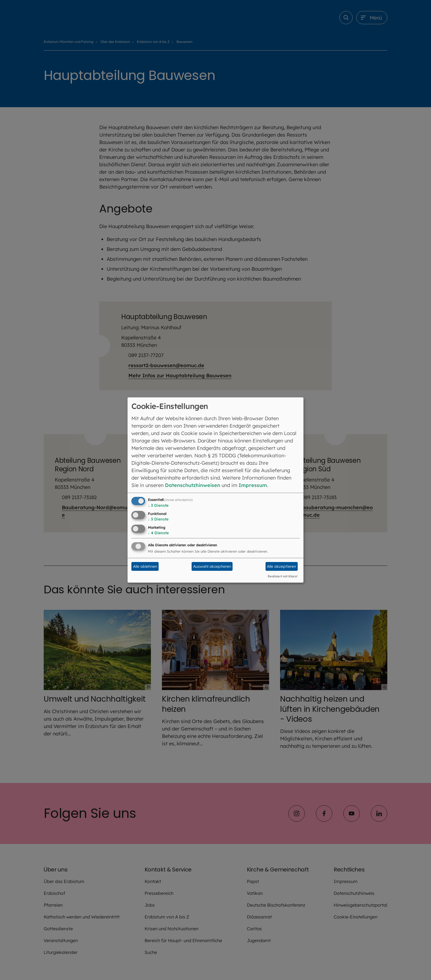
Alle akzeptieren (281, 566)
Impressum (253, 485)
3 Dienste (158, 505)
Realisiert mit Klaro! (283, 576)
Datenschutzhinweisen (193, 485)
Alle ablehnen (145, 566)
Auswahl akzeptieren (212, 566)
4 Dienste (158, 533)
